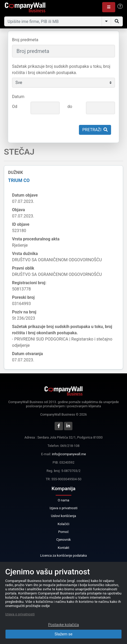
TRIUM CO (19, 180)
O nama (63, 500)
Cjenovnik (63, 540)
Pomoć (64, 532)
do (70, 107)
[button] (109, 7)
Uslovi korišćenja (63, 516)
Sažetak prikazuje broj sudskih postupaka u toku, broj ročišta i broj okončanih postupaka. (61, 69)
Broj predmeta (25, 40)
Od (15, 107)
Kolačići (64, 524)
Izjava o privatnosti (64, 508)
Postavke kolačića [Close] (63, 625)
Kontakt (63, 548)
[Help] (120, 7)
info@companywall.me (69, 454)
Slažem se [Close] (64, 634)
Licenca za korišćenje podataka (64, 555)
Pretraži (95, 130)
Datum (18, 97)
